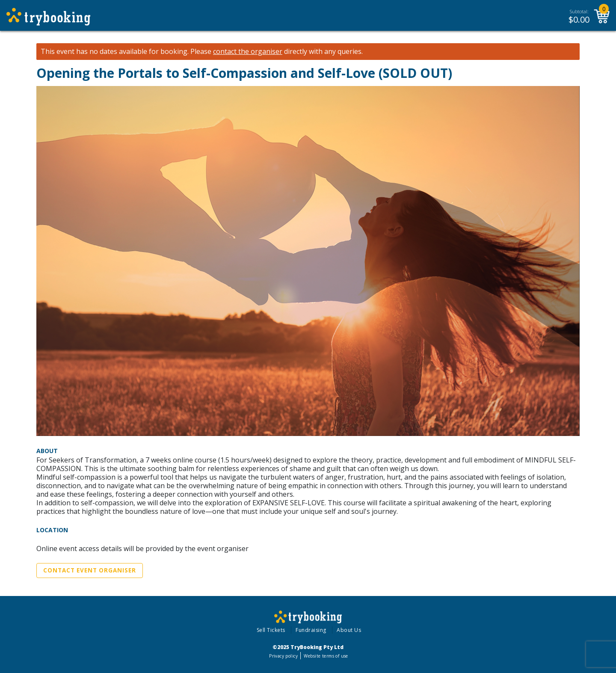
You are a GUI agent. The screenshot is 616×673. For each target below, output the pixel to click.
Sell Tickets (271, 630)
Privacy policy (283, 656)
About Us (349, 630)
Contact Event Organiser (90, 570)
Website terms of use (326, 656)
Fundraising (311, 630)
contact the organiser (248, 52)
